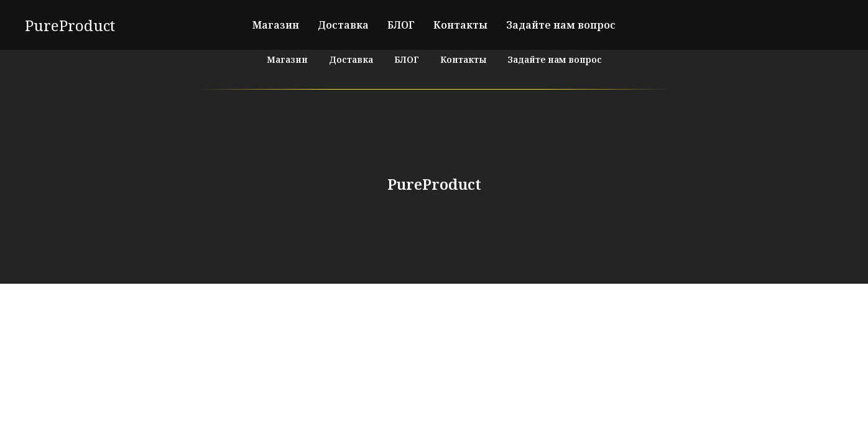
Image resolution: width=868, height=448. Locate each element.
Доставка (343, 25)
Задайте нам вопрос (561, 25)
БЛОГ (401, 25)
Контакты (460, 25)
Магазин (276, 25)
